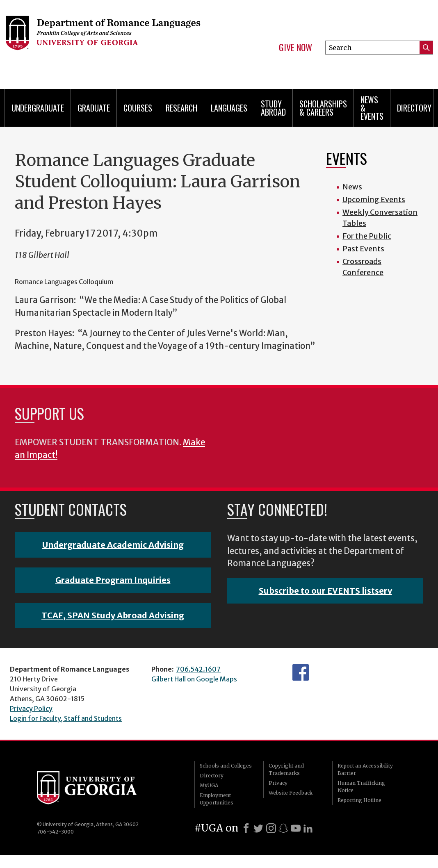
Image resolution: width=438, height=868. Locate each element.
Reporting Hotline (359, 800)
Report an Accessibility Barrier (365, 769)
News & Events (372, 108)
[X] (258, 828)
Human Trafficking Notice (361, 787)
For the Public (367, 236)
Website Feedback (291, 793)
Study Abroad (273, 108)
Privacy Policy (31, 709)
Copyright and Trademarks (286, 769)
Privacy (278, 783)
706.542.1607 (198, 669)
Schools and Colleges (226, 766)
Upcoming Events (374, 199)
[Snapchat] (283, 828)
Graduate (94, 108)
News (352, 187)
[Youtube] (296, 828)
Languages (229, 108)
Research (181, 108)
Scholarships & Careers (323, 108)
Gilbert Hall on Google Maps (194, 679)
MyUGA (209, 785)
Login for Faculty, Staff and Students (66, 718)
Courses (138, 108)
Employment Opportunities (217, 799)
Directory (414, 108)
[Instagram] (271, 828)
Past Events (363, 249)
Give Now (295, 48)
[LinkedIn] (308, 828)
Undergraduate (38, 108)
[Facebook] (246, 828)
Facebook (301, 672)
